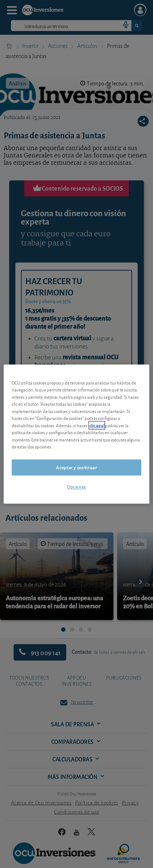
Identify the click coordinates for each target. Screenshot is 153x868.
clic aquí (97, 425)
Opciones (76, 487)
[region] (76, 434)
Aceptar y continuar (76, 467)
